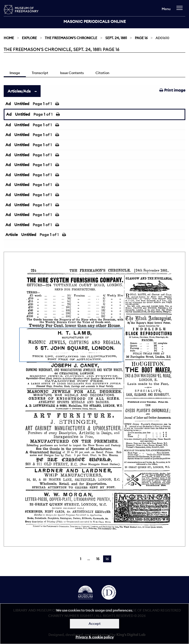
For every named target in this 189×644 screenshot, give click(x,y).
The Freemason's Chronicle (71, 38)
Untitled (22, 104)
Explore (29, 38)
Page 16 (141, 38)
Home (9, 38)
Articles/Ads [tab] (19, 91)
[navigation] (181, 10)
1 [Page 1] (81, 559)
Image (15, 73)
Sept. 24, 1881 (116, 38)
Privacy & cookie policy (95, 637)
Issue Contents (72, 73)
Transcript (40, 73)
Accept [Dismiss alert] (95, 624)
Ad (8, 104)
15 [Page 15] (98, 559)
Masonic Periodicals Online (95, 21)
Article (12, 235)
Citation (102, 73)
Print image (172, 90)
